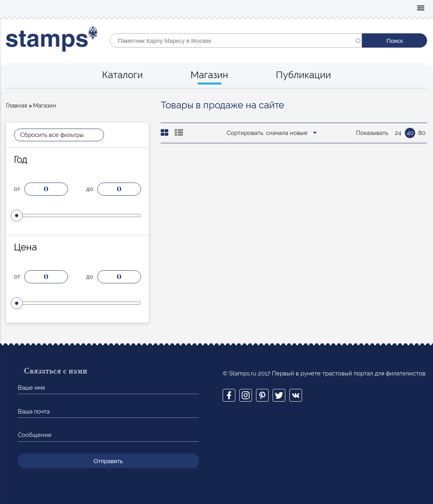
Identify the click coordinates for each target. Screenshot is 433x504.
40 (410, 133)
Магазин (209, 75)
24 (398, 133)
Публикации (303, 75)
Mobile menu (421, 9)
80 (422, 133)
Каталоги (122, 75)
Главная (16, 106)
